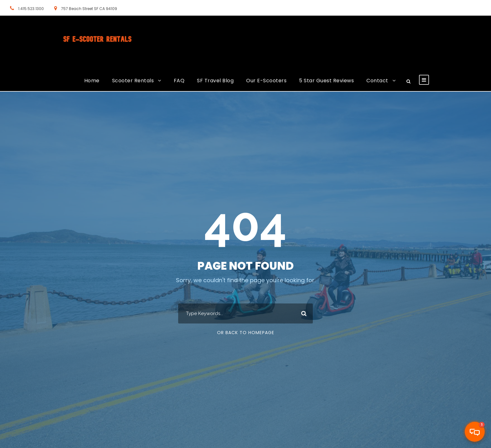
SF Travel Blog (215, 81)
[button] (475, 432)
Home (92, 81)
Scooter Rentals (133, 81)
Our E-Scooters (266, 81)
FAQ (179, 81)
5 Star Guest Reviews (326, 81)
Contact (377, 81)
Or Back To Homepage (246, 333)
